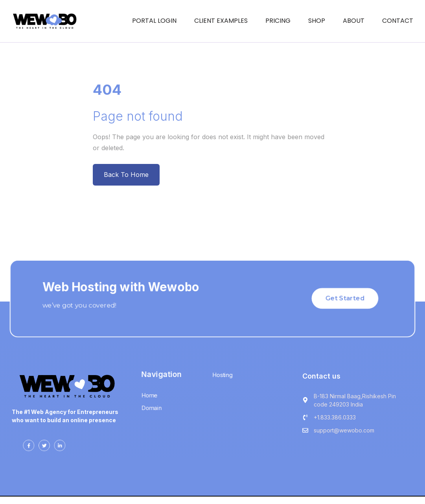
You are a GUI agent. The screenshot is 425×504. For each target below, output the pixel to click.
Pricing (278, 21)
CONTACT (398, 21)
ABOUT (354, 21)
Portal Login (154, 21)
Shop (317, 21)
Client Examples (221, 21)
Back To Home (126, 175)
